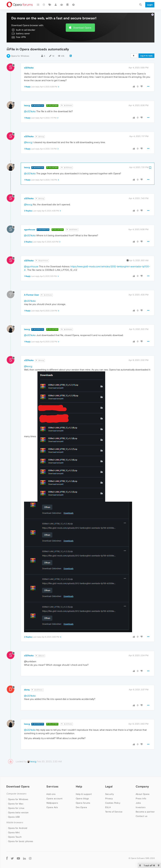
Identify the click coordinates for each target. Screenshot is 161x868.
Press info (141, 798)
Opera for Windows (20, 56)
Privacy (109, 798)
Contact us (142, 816)
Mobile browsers (15, 822)
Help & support (84, 794)
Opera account (54, 798)
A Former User (32, 295)
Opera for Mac (16, 804)
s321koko (29, 68)
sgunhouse (30, 230)
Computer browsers (16, 794)
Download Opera (82, 28)
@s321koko (67, 105)
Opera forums (83, 803)
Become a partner (145, 812)
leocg (27, 105)
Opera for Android (18, 828)
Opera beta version (18, 812)
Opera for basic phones (21, 841)
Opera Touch (15, 837)
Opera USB (14, 817)
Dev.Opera (81, 807)
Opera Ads (52, 807)
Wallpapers (52, 803)
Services (52, 786)
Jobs (138, 803)
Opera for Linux (16, 808)
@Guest (40, 656)
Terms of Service (114, 812)
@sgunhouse (42, 261)
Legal (109, 786)
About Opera (143, 794)
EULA (108, 807)
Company (142, 786)
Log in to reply (146, 56)
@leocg (40, 137)
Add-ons (51, 794)
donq (27, 690)
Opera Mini (14, 832)
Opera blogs (82, 798)
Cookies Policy (113, 803)
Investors (141, 807)
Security (110, 794)
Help (79, 786)
